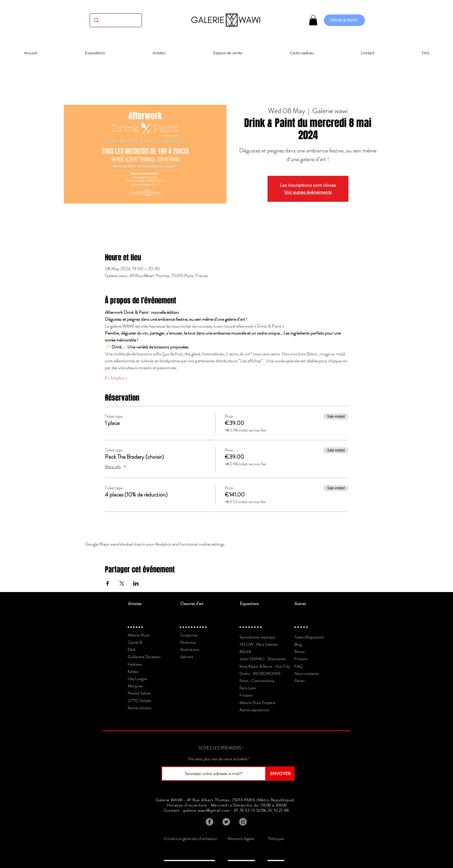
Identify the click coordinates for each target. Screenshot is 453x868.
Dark (132, 649)
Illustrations (190, 649)
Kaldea (133, 671)
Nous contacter (307, 673)
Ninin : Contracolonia (257, 681)
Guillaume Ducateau (144, 657)
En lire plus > (116, 378)
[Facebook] (209, 822)
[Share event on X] (122, 583)
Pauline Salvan (139, 693)
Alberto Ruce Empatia (257, 703)
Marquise (135, 686)
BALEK (245, 652)
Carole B (135, 642)
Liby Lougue (137, 679)
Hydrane (135, 664)
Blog (298, 644)
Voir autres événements (308, 192)
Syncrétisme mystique (257, 637)
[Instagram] (243, 822)
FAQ (299, 666)
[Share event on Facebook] (108, 583)
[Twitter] (226, 822)
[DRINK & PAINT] (344, 20)
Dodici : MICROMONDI (260, 673)
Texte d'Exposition (309, 637)
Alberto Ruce (139, 635)
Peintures (188, 642)
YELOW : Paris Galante (259, 644)
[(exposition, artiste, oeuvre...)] (116, 20)
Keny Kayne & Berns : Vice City (265, 666)
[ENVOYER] (280, 774)
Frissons (246, 695)
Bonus (299, 652)
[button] (313, 20)
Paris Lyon (248, 688)
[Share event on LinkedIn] (136, 583)
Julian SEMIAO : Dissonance (263, 659)
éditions (187, 657)
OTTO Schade (140, 701)
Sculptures (189, 635)
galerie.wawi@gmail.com (206, 810)
